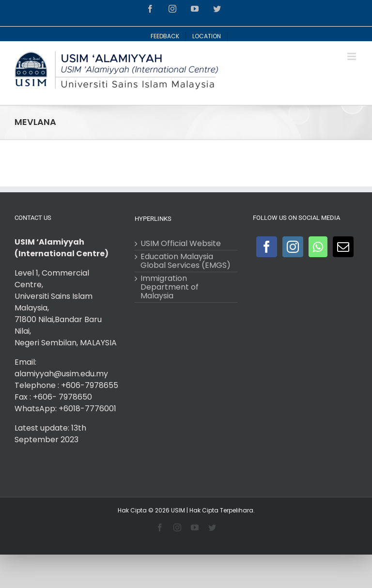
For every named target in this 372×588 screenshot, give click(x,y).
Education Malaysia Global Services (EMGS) (186, 261)
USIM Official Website (181, 244)
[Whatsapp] (318, 247)
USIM (178, 510)
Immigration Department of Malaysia (170, 287)
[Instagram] (293, 247)
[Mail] (343, 247)
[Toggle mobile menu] (352, 56)
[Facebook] (267, 247)
